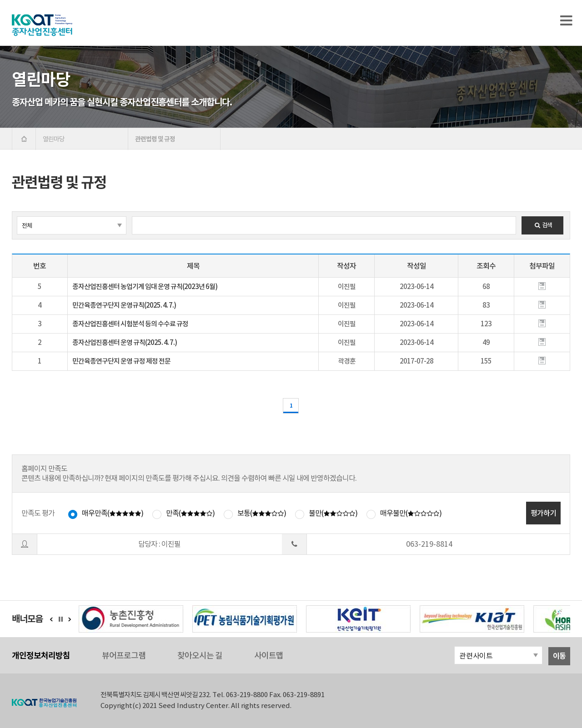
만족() (190, 513)
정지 (63, 619)
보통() (262, 513)
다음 (70, 619)
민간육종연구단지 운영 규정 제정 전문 (121, 361)
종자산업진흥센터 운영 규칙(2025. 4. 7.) (125, 342)
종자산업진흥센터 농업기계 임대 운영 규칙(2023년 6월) (145, 287)
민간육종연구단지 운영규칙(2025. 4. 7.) (124, 305)
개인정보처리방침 (41, 656)
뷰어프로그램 (124, 656)
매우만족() (113, 513)
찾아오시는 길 (200, 656)
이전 (51, 619)
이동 (559, 656)
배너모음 (27, 619)
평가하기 (543, 513)
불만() (333, 513)
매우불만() (411, 513)
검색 (542, 225)
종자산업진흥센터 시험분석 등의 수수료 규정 (130, 324)
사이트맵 (269, 656)
